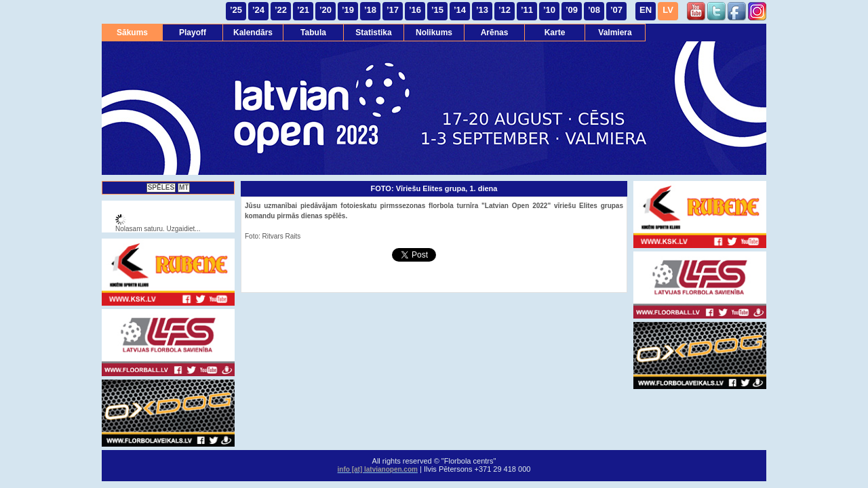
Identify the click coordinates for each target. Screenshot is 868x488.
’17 (393, 10)
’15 (437, 10)
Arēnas (495, 33)
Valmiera (615, 33)
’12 (505, 10)
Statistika (373, 33)
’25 (236, 10)
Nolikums (434, 33)
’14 (460, 10)
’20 (325, 10)
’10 (549, 10)
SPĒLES (161, 187)
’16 (415, 10)
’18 (370, 10)
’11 (527, 10)
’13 (482, 10)
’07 (616, 10)
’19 (348, 10)
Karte (555, 33)
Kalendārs (253, 33)
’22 (281, 10)
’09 (572, 10)
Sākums (132, 33)
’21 (303, 10)
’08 (594, 10)
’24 (258, 10)
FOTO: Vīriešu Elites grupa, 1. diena (434, 188)
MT (184, 187)
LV (668, 10)
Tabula (313, 33)
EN (646, 10)
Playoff (193, 33)
